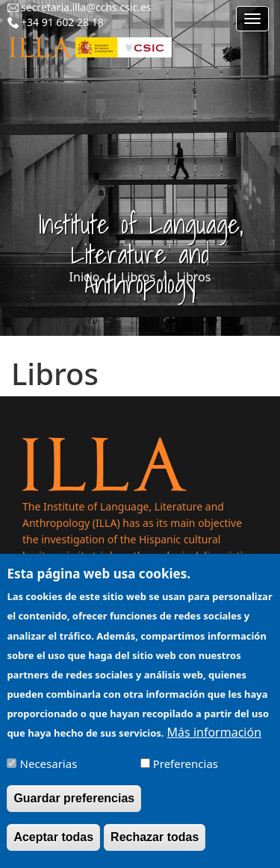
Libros (138, 277)
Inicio (85, 277)
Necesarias (49, 775)
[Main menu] (252, 19)
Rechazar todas (155, 848)
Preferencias (186, 775)
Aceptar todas (53, 848)
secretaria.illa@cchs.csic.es (86, 7)
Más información (214, 743)
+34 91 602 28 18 (62, 22)
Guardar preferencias (74, 809)
